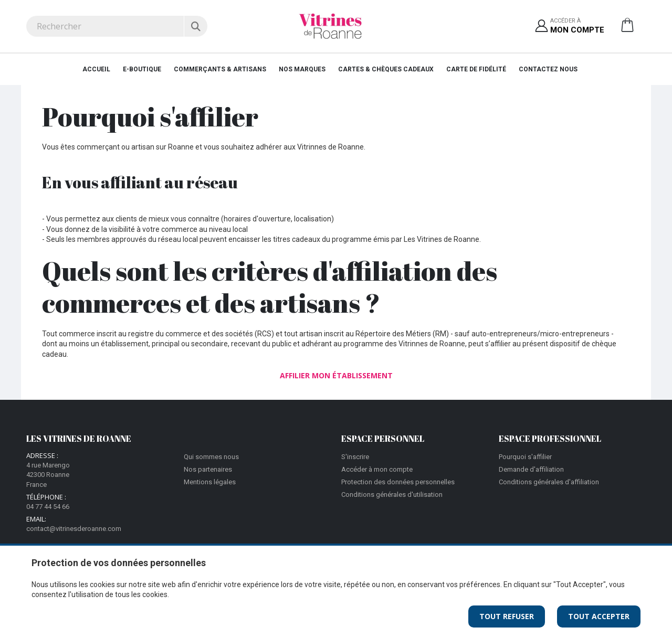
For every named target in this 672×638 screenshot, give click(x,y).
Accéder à (577, 26)
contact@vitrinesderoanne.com (74, 529)
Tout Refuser (507, 616)
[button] (627, 29)
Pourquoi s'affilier (525, 457)
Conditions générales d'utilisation (392, 495)
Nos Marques (302, 69)
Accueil (96, 69)
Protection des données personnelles (398, 482)
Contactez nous (548, 69)
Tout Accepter (599, 616)
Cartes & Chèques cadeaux (386, 69)
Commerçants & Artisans (220, 69)
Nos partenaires (208, 469)
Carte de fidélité (476, 69)
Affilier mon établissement (336, 375)
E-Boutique (142, 69)
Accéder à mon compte (377, 469)
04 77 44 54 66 (48, 507)
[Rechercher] (196, 26)
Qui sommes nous (211, 457)
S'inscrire (355, 457)
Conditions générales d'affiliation (549, 482)
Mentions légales (210, 482)
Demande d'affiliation (531, 469)
